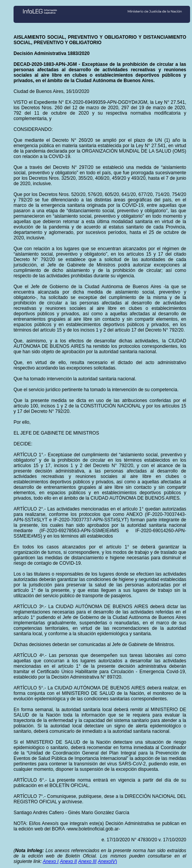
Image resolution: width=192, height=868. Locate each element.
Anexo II (69, 861)
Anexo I (51, 861)
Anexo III (87, 861)
